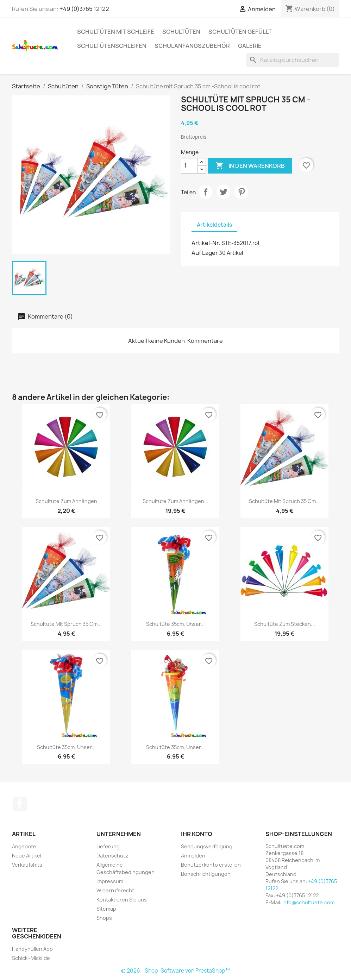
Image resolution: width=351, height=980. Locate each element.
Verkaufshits (27, 865)
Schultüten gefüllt (240, 32)
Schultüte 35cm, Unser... (175, 624)
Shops (104, 918)
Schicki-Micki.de (31, 958)
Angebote (24, 846)
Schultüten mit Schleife (116, 32)
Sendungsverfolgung (207, 846)
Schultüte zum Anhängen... (175, 501)
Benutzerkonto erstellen (211, 865)
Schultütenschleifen (112, 46)
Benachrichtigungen (206, 874)
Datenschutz (112, 856)
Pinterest (242, 192)
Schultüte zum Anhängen (66, 501)
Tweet (224, 192)
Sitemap (106, 909)
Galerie (250, 46)
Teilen (206, 192)
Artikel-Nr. (206, 243)
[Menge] (189, 166)
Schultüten (181, 32)
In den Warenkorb (250, 166)
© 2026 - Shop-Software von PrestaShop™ (176, 971)
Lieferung (108, 846)
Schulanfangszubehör (192, 46)
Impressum (110, 881)
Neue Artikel (27, 856)
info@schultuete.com (308, 902)
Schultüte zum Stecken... (285, 624)
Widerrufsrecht (115, 890)
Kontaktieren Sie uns (122, 900)
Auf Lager (205, 253)
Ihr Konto (197, 834)
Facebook (20, 804)
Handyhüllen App (32, 949)
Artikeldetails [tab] (214, 225)
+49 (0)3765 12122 (84, 9)
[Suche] (293, 60)
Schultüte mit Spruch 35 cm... (284, 501)
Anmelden (193, 856)
